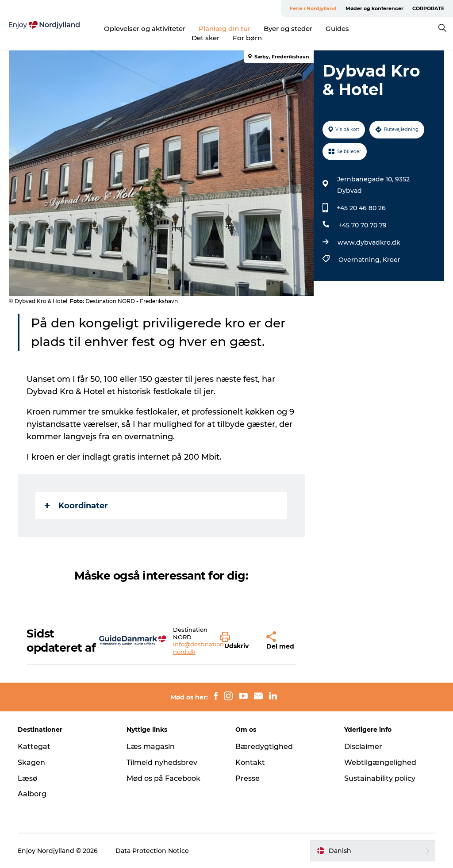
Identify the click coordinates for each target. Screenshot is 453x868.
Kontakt (250, 762)
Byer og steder (288, 29)
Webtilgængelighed (380, 762)
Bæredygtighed (264, 747)
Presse (248, 778)
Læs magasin (151, 747)
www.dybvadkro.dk (369, 242)
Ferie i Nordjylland (313, 8)
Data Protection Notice (152, 851)
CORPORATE (428, 8)
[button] (236, 641)
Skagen (31, 762)
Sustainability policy (380, 778)
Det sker (205, 38)
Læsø (27, 778)
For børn (247, 38)
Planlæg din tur (225, 29)
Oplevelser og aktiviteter (145, 29)
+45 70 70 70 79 (363, 225)
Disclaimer (363, 747)
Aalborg (32, 794)
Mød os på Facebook (163, 778)
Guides (337, 29)
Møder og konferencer (374, 8)
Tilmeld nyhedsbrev (162, 762)
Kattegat (34, 747)
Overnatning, (361, 260)
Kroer (392, 260)
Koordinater (76, 506)
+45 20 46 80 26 (361, 208)
